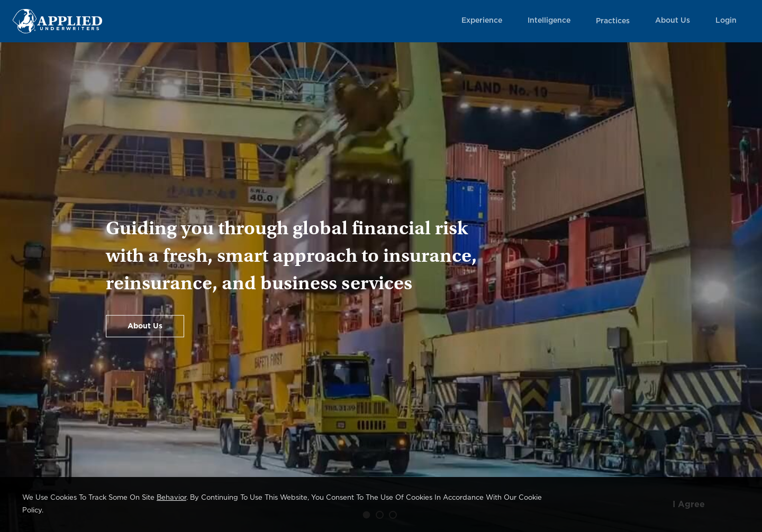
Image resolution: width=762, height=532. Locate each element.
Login (726, 21)
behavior (171, 498)
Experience (482, 21)
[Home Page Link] (57, 21)
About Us (673, 21)
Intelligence (549, 21)
